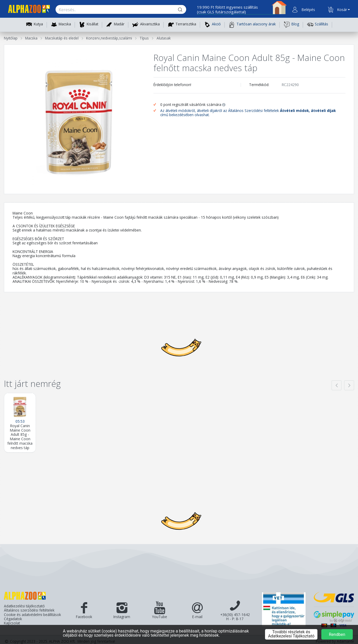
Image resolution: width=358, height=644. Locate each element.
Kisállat (92, 24)
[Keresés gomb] (184, 10)
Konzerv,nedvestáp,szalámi (109, 38)
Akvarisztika (150, 24)
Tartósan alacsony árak (252, 25)
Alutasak (164, 38)
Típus (144, 38)
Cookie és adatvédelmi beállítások (32, 615)
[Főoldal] (27, 10)
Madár (119, 24)
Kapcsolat (12, 623)
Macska (65, 24)
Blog (291, 25)
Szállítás (318, 25)
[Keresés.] (116, 10)
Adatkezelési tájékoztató (24, 606)
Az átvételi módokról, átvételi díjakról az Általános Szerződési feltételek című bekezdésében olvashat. (248, 113)
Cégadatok (13, 619)
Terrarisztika (186, 24)
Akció (212, 25)
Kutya (38, 24)
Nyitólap (11, 38)
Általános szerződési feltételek (29, 610)
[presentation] (337, 385)
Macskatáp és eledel (62, 38)
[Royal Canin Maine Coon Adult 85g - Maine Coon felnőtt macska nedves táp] (20, 423)
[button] (308, 10)
